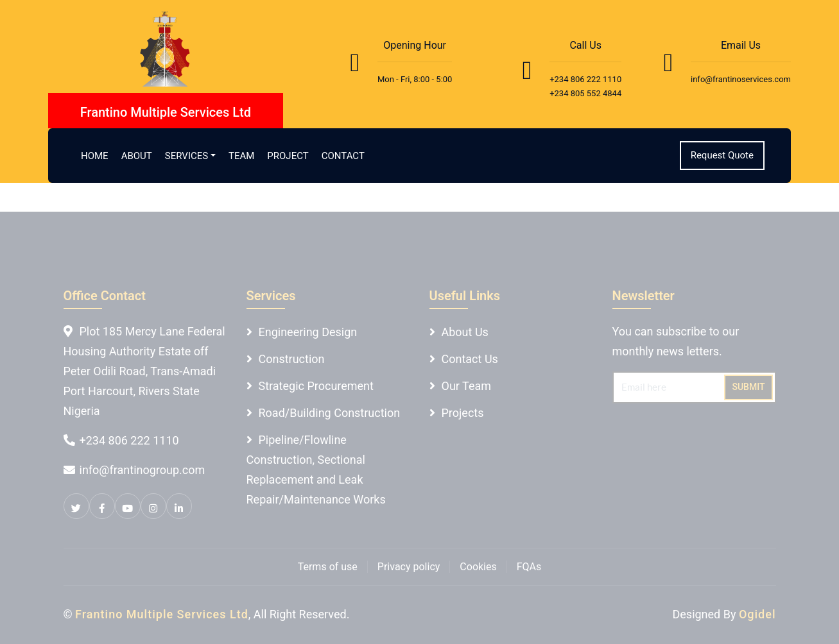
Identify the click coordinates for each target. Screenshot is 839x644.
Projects (463, 413)
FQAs (529, 567)
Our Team (467, 386)
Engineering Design (308, 332)
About (137, 156)
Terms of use (328, 567)
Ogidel (757, 614)
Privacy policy (409, 567)
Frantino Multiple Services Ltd (162, 614)
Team (241, 156)
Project (288, 156)
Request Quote (722, 155)
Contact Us (470, 359)
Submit (748, 387)
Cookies (478, 567)
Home (95, 156)
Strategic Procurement (316, 386)
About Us (465, 332)
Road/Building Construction (330, 413)
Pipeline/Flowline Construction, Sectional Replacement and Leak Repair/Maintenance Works (316, 470)
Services (186, 156)
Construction (292, 359)
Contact (343, 156)
